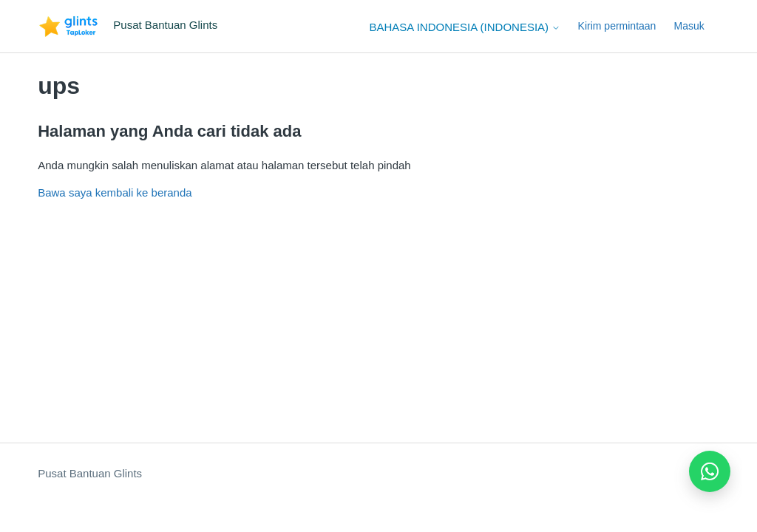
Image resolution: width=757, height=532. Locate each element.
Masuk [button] (689, 26)
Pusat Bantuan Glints (90, 473)
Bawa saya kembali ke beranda (115, 192)
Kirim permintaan (617, 26)
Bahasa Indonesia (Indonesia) (465, 27)
